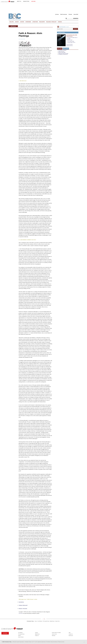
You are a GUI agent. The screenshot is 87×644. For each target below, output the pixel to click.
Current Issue (61, 32)
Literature (35, 22)
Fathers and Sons (61, 51)
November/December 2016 (72, 35)
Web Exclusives (64, 14)
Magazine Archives (69, 46)
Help (70, 633)
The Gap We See (46, 621)
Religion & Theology (51, 22)
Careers (37, 633)
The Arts (11, 22)
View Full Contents (69, 44)
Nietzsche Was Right (62, 52)
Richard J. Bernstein (23, 609)
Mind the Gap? (70, 40)
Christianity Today (30, 621)
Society (17, 22)
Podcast (70, 14)
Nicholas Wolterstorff (23, 605)
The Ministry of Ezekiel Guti (63, 54)
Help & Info (57, 621)
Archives (57, 14)
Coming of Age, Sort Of (71, 42)
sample (67, 27)
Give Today (5, 633)
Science (60, 22)
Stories (19, 636)
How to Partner (21, 637)
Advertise (54, 636)
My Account (71, 636)
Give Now (33, 1)
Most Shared (66, 49)
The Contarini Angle (71, 41)
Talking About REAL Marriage (63, 53)
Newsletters (26, 1)
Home (36, 621)
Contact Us (71, 634)
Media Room (52, 621)
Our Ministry (40, 621)
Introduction (21, 602)
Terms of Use (54, 634)
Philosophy (42, 22)
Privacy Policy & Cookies (56, 633)
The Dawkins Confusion (62, 50)
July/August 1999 (22, 39)
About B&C (76, 14)
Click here (21, 613)
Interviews (28, 22)
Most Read (60, 49)
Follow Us (37, 636)
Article (13, 26)
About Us (19, 1)
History (22, 22)
